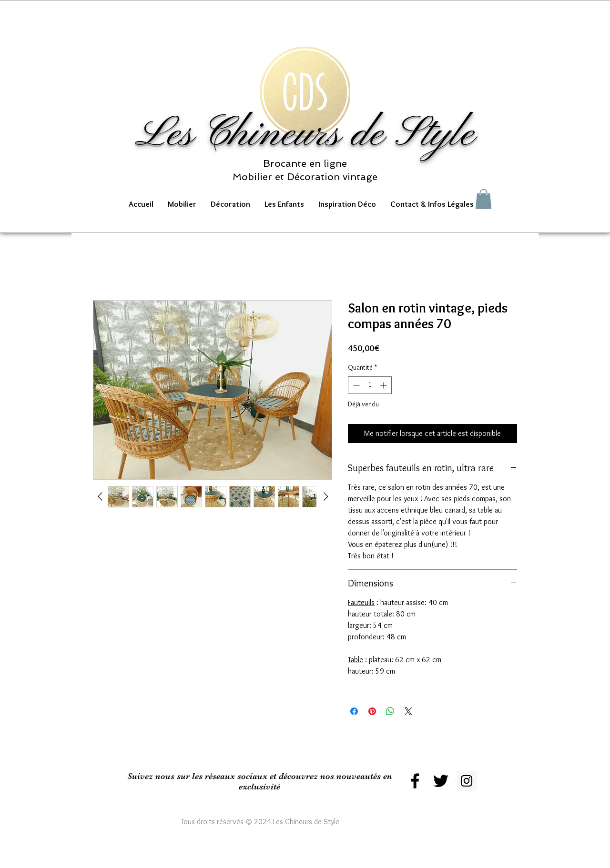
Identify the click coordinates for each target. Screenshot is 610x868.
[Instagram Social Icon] (467, 781)
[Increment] (384, 385)
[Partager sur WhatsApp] (390, 711)
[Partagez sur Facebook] (354, 711)
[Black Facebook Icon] (415, 781)
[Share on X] (408, 711)
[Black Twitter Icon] (441, 781)
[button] (182, 204)
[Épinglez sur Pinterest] (372, 711)
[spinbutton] (370, 385)
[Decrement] (355, 385)
